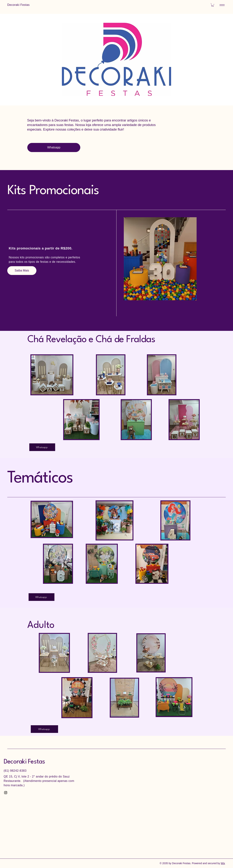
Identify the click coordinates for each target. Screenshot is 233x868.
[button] (213, 5)
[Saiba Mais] (22, 271)
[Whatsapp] (54, 147)
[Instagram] (6, 793)
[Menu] (222, 5)
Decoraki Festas (24, 762)
